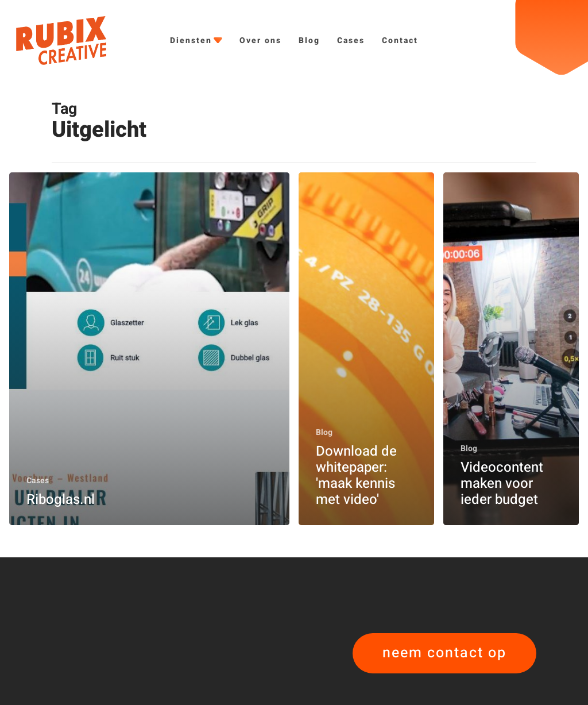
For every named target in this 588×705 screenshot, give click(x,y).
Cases (38, 481)
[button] (444, 653)
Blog (324, 432)
